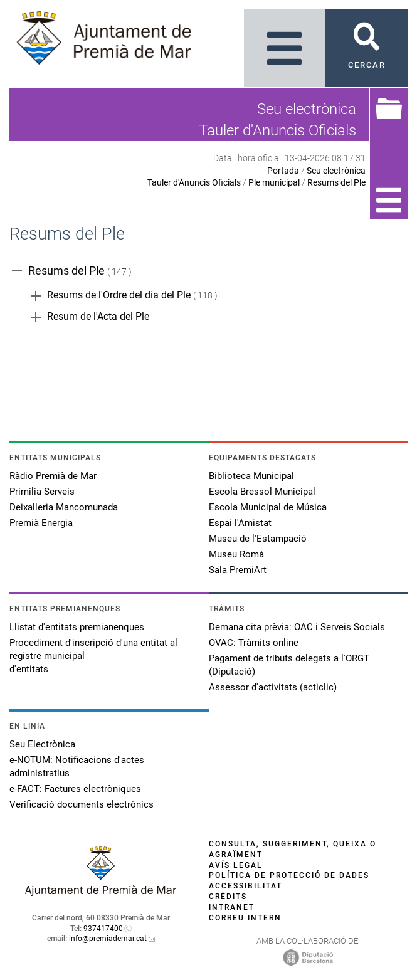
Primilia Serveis (42, 492)
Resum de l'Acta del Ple (98, 316)
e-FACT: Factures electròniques (75, 789)
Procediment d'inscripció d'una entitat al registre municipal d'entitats (93, 656)
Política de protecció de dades (289, 875)
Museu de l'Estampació (258, 539)
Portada (283, 171)
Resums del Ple (336, 182)
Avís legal (236, 865)
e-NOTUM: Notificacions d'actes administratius (77, 767)
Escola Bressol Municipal (262, 492)
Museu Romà (236, 554)
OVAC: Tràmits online (254, 643)
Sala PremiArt (238, 570)
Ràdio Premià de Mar (53, 476)
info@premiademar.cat (108, 939)
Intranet (232, 907)
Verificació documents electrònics (82, 804)
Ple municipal (274, 182)
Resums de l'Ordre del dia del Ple (119, 295)
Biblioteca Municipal (251, 476)
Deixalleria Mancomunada (64, 507)
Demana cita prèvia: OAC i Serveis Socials (297, 627)
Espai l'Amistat (240, 523)
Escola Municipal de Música (268, 507)
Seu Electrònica (42, 744)
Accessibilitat (245, 886)
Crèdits (228, 897)
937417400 (103, 929)
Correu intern (245, 918)
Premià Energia (41, 523)
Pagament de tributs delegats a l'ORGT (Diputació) (289, 665)
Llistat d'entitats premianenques (77, 627)
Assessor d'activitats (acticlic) (273, 687)
